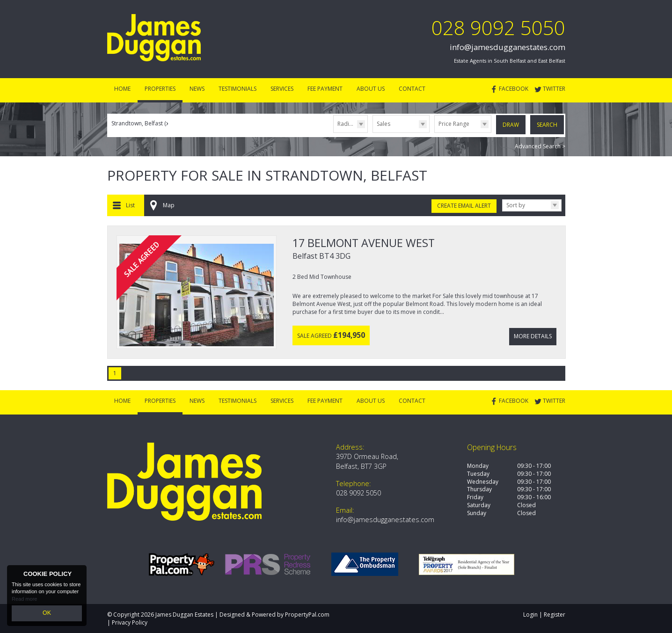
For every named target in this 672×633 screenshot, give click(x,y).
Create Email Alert (464, 205)
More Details (533, 333)
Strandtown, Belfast (141, 123)
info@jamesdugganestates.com (508, 47)
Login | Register (544, 614)
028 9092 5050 (498, 27)
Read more (24, 600)
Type (373, 132)
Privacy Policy (130, 622)
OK (47, 614)
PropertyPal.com (307, 614)
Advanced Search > (540, 145)
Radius (346, 124)
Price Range (454, 124)
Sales (383, 124)
